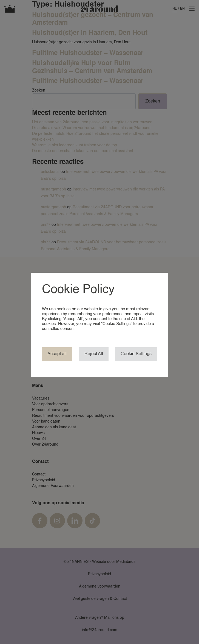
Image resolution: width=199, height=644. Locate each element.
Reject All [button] (94, 354)
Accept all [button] (57, 354)
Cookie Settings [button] (136, 354)
